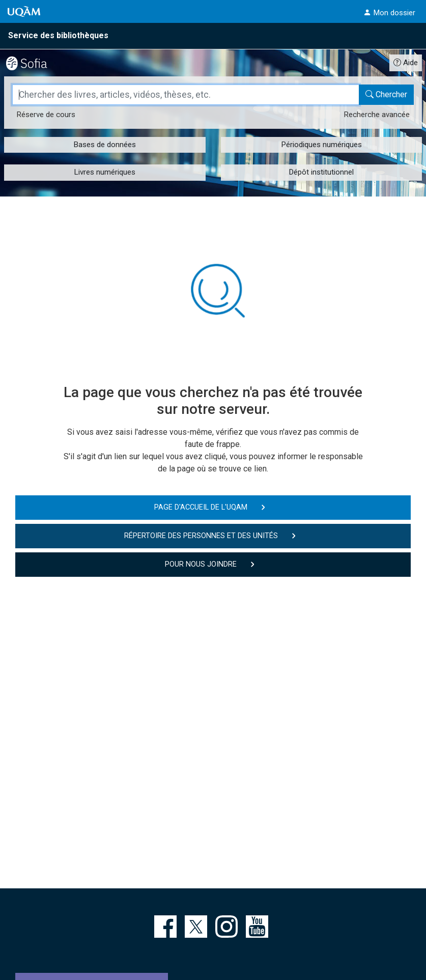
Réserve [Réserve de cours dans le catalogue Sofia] (46, 115)
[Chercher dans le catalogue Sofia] (386, 95)
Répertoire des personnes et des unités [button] (201, 536)
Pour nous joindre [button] (201, 564)
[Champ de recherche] (186, 95)
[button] (389, 12)
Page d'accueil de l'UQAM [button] (201, 507)
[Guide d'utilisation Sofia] (406, 62)
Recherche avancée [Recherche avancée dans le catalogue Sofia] (377, 115)
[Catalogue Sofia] (35, 62)
